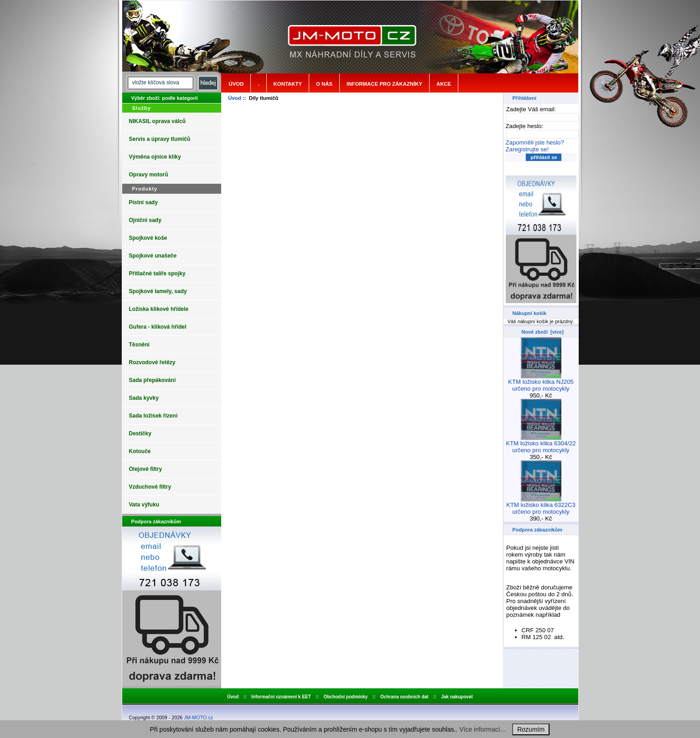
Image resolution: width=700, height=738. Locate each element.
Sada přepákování (153, 380)
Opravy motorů (149, 175)
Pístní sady (143, 202)
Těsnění (139, 345)
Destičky (140, 434)
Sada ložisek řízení (153, 416)
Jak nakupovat (457, 697)
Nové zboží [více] (543, 332)
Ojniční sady (145, 220)
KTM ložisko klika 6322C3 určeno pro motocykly (541, 506)
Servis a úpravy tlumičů (160, 139)
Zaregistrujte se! (527, 149)
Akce (444, 84)
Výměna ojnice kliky (155, 157)
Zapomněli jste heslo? (535, 142)
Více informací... (482, 729)
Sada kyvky (144, 398)
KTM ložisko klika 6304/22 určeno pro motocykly (541, 444)
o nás (324, 84)
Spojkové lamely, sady (158, 291)
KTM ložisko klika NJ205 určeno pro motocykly (541, 382)
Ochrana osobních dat (404, 697)
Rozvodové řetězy (152, 362)
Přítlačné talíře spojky (157, 274)
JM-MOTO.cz (198, 717)
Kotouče (140, 451)
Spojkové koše (148, 238)
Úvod (236, 84)
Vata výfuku (144, 505)
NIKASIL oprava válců (158, 121)
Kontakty (288, 84)
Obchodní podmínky (345, 697)
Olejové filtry (146, 469)
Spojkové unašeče (153, 256)
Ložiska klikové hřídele (159, 309)
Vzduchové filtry (150, 487)
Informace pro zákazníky (384, 84)
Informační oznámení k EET (281, 697)
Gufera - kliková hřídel (158, 327)
